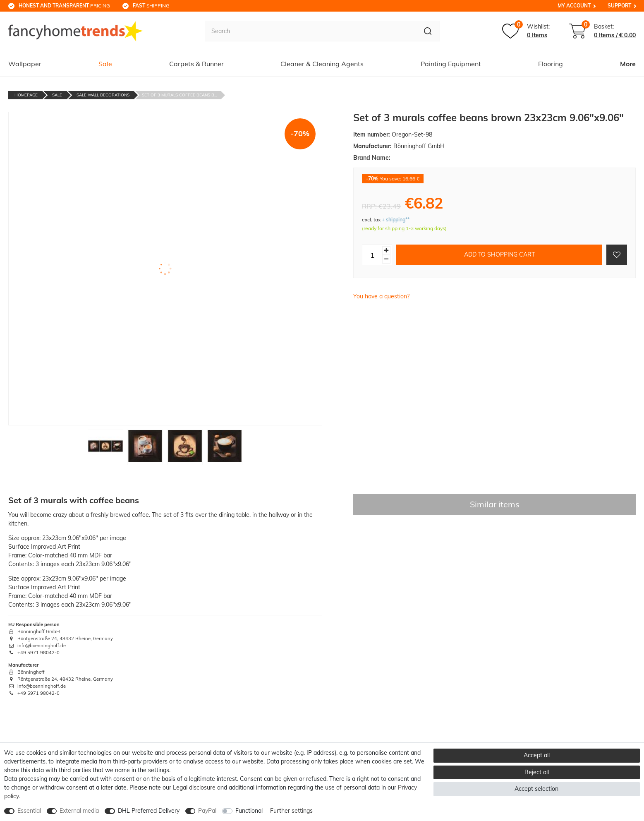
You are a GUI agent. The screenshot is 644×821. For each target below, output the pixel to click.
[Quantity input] (372, 255)
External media (79, 811)
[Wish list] (526, 31)
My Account (574, 6)
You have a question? (381, 296)
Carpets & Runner (196, 64)
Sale (105, 64)
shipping (151, 6)
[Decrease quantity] (386, 259)
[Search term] (310, 31)
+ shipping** (396, 220)
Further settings (291, 811)
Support (619, 6)
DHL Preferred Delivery (149, 811)
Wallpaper (25, 64)
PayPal (207, 811)
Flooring (551, 64)
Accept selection (536, 789)
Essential (29, 811)
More (628, 64)
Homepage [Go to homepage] (26, 95)
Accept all (537, 755)
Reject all (537, 772)
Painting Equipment (451, 64)
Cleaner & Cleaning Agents (322, 64)
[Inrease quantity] (386, 251)
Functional (249, 811)
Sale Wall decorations (103, 95)
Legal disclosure (194, 787)
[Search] (428, 31)
